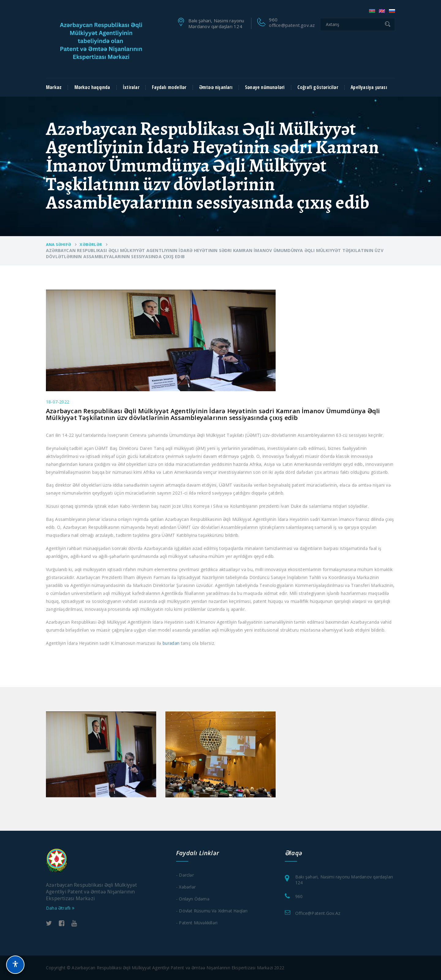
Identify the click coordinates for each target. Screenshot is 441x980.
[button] (15, 965)
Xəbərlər (91, 244)
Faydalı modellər (169, 87)
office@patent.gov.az (292, 25)
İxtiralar (131, 87)
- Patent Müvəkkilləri (197, 923)
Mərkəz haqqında (92, 87)
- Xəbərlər (186, 887)
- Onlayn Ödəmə (193, 899)
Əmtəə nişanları (216, 87)
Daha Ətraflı (60, 908)
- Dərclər (185, 875)
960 (299, 896)
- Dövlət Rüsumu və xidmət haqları (212, 911)
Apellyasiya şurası (369, 87)
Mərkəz (54, 87)
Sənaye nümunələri (265, 87)
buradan (171, 643)
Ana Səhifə (58, 244)
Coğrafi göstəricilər (318, 87)
